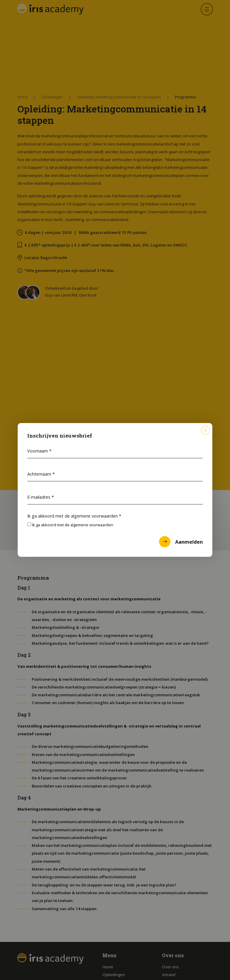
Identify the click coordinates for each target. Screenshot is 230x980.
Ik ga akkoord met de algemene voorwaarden (74, 516)
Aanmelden (181, 542)
